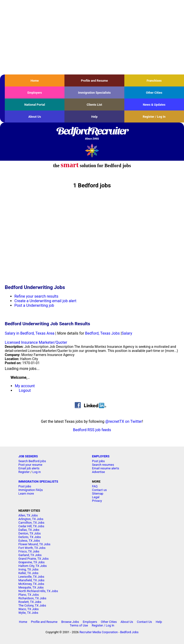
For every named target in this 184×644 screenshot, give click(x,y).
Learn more (26, 494)
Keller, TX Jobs (29, 573)
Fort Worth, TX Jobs (32, 548)
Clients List (95, 105)
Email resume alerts (106, 468)
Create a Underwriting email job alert (45, 301)
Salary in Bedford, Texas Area (30, 333)
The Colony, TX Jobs (32, 605)
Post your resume (30, 465)
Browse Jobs (70, 622)
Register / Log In (154, 117)
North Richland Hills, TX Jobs (38, 591)
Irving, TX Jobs (29, 569)
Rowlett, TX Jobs (30, 602)
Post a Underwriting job (34, 305)
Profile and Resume (95, 81)
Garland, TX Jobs (30, 555)
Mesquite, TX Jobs (31, 587)
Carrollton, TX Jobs (31, 523)
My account (25, 386)
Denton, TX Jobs (30, 533)
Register (24, 472)
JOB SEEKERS (28, 456)
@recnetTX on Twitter (124, 421)
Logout (25, 390)
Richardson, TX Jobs (32, 598)
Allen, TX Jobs (28, 515)
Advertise (98, 472)
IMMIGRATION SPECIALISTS (38, 481)
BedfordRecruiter (92, 134)
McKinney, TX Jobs (31, 584)
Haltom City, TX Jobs (33, 566)
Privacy (97, 501)
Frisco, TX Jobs (29, 551)
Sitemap (98, 494)
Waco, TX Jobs (29, 609)
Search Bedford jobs (32, 461)
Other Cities (154, 93)
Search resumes (103, 465)
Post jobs (98, 461)
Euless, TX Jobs (29, 541)
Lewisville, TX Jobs (31, 577)
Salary (127, 333)
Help (95, 117)
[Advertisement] (92, 37)
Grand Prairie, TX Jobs (34, 559)
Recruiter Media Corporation (99, 632)
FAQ (95, 486)
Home (35, 81)
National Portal (34, 105)
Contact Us (144, 622)
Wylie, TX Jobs (28, 613)
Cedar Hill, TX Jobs (31, 526)
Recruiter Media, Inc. (92, 150)
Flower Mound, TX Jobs (34, 544)
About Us (35, 117)
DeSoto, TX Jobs (30, 537)
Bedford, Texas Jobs (102, 333)
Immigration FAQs (31, 490)
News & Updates (154, 105)
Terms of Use (79, 625)
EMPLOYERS (101, 456)
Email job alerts (29, 468)
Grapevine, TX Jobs (32, 562)
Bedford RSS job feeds (92, 430)
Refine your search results (36, 296)
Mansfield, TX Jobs (31, 580)
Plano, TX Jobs (29, 595)
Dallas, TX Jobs (29, 530)
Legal (96, 497)
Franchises (154, 81)
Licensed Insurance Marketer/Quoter (36, 342)
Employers (35, 93)
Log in (37, 472)
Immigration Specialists (94, 93)
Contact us (99, 490)
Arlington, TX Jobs (31, 519)
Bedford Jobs (129, 632)
